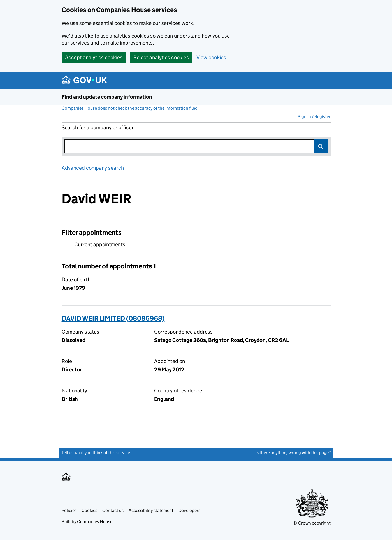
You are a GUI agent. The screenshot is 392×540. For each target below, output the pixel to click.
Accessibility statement (151, 510)
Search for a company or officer (98, 127)
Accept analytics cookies (94, 57)
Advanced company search (93, 168)
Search (321, 146)
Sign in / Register (314, 117)
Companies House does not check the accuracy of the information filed (130, 108)
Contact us (113, 510)
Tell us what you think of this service (96, 453)
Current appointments (93, 245)
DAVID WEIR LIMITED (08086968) (113, 318)
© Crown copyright (312, 523)
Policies (69, 510)
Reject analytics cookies (161, 57)
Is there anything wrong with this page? (293, 453)
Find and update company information (107, 97)
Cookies (89, 510)
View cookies (211, 57)
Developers (189, 510)
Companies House (95, 522)
